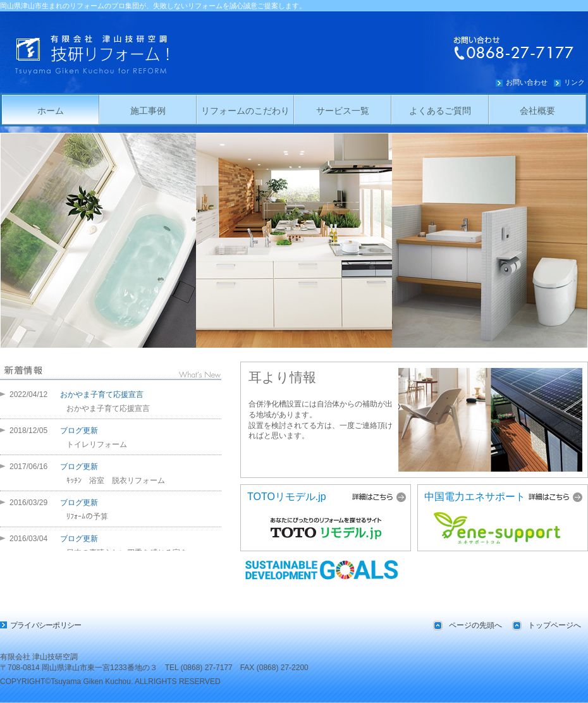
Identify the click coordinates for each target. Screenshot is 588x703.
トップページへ (554, 625)
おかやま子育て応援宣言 (102, 394)
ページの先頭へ (475, 625)
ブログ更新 (79, 431)
